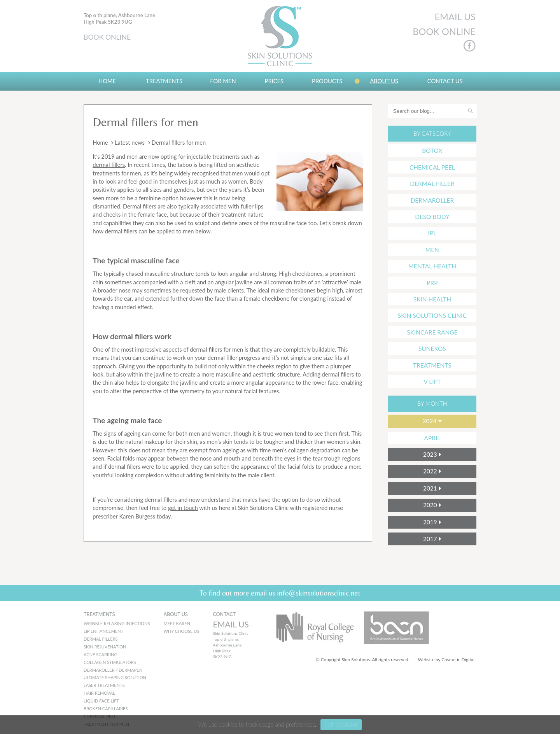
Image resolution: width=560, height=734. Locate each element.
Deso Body (432, 217)
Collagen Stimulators (110, 662)
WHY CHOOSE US (182, 631)
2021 (430, 488)
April (432, 438)
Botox (432, 151)
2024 (429, 421)
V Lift (432, 382)
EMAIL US (455, 17)
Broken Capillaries (106, 709)
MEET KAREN (177, 623)
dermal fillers (109, 165)
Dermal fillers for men (145, 122)
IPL (432, 233)
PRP (432, 283)
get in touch (183, 508)
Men (432, 250)
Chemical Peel (432, 167)
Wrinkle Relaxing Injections (117, 623)
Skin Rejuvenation (105, 647)
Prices (274, 81)
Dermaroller (432, 200)
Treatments (164, 81)
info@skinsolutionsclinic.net (319, 593)
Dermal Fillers (101, 639)
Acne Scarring (100, 654)
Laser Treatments (104, 685)
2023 (430, 454)
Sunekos (432, 349)
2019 (430, 522)
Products (327, 81)
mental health (432, 266)
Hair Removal (99, 693)
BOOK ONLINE (107, 37)
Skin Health (432, 299)
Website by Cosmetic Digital (446, 660)
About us (384, 81)
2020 (430, 505)
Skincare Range (432, 332)
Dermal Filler (432, 184)
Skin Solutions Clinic (432, 315)
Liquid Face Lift (101, 701)
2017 (430, 539)
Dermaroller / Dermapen (113, 670)
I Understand (341, 724)
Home (107, 81)
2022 (430, 471)
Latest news (130, 142)
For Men (223, 81)
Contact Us (445, 81)
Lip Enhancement (103, 631)
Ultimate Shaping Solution (115, 677)
